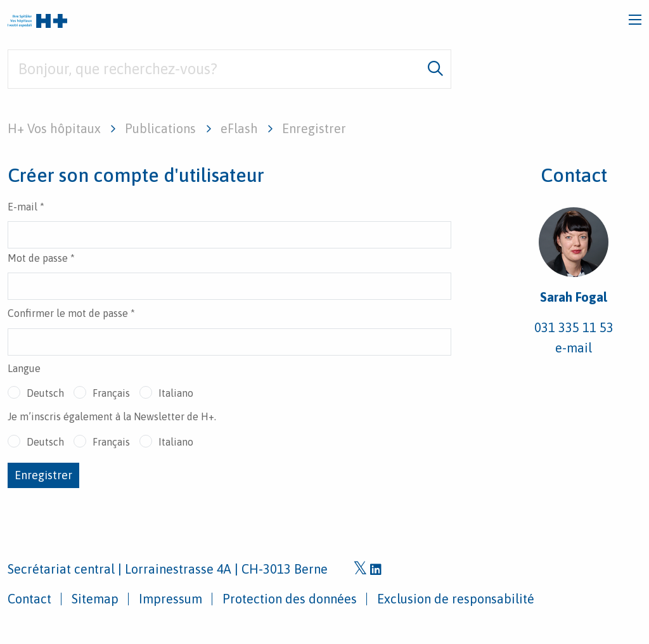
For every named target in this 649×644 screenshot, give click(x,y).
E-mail (26, 207)
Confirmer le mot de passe (71, 313)
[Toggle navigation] (635, 20)
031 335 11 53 (574, 327)
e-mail (574, 348)
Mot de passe (41, 258)
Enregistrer (43, 475)
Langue (24, 368)
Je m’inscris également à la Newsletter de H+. (112, 416)
